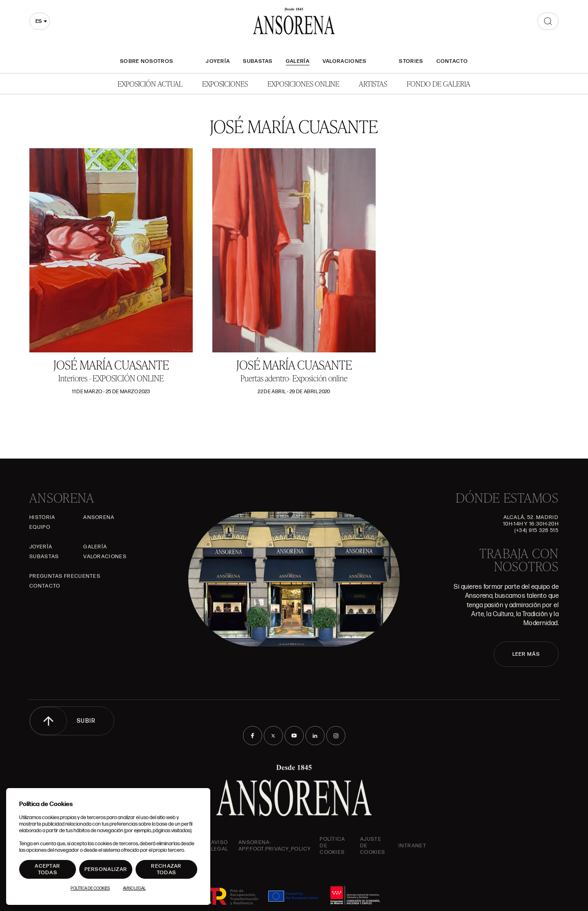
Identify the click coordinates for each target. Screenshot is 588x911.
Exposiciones (225, 84)
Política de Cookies (90, 889)
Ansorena (99, 517)
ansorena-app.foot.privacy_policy (275, 846)
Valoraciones (345, 61)
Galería (298, 61)
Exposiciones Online (303, 84)
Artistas (373, 84)
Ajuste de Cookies (373, 846)
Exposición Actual (150, 84)
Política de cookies (332, 846)
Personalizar (106, 869)
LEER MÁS (526, 654)
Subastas (258, 61)
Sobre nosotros (147, 61)
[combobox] (40, 21)
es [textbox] (39, 21)
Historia (42, 517)
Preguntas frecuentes (65, 576)
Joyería (218, 61)
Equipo (40, 527)
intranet (412, 846)
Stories (411, 61)
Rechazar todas (166, 869)
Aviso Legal (220, 846)
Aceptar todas (47, 869)
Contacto (452, 61)
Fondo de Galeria (439, 84)
